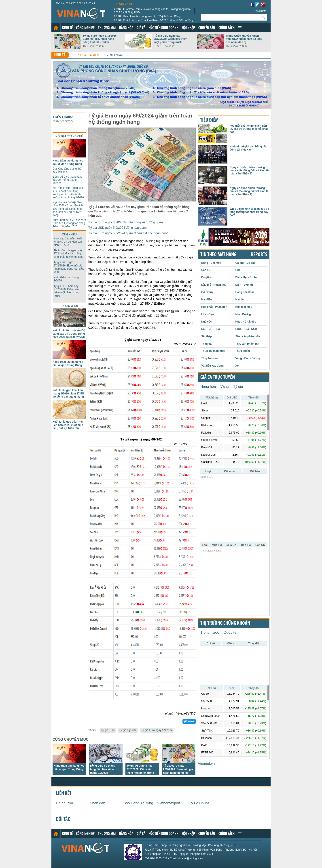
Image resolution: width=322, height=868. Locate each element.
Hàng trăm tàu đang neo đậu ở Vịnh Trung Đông (147, 16)
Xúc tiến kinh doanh (164, 28)
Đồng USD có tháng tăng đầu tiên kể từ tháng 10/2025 (68, 180)
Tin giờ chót (123, 4)
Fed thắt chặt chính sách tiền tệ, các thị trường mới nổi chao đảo (249, 129)
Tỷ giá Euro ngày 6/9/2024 (157, 730)
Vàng (224, 387)
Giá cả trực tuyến (218, 377)
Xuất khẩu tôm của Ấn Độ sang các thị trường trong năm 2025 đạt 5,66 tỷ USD (152, 11)
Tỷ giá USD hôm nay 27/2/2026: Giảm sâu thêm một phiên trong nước (171, 39)
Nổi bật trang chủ (69, 136)
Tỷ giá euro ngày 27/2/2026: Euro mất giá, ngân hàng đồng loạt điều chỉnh (100, 39)
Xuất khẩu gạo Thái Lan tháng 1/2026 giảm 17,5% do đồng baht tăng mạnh (154, 22)
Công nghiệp (85, 28)
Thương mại (107, 28)
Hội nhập (188, 28)
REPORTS (259, 255)
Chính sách (227, 28)
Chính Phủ (65, 803)
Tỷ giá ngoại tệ (128, 730)
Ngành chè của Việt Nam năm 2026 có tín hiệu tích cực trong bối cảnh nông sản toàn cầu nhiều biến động (68, 209)
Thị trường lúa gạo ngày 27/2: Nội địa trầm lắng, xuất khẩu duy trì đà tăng (69, 254)
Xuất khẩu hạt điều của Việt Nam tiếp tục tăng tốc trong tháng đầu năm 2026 (69, 223)
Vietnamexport (169, 803)
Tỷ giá (238, 387)
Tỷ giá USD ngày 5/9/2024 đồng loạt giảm (118, 228)
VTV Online (200, 803)
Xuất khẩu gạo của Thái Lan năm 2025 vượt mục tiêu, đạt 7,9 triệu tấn (68, 425)
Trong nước (210, 632)
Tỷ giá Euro (108, 730)
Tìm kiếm (261, 11)
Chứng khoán (115, 55)
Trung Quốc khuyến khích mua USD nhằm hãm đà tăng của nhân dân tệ (244, 39)
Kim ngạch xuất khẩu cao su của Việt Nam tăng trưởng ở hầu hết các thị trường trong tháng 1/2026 (68, 193)
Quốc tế (230, 632)
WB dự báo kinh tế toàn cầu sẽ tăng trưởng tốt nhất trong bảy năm (249, 212)
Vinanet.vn (206, 764)
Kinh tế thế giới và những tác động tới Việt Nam (248, 148)
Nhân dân (97, 803)
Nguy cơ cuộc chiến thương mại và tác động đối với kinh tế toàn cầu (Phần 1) (249, 191)
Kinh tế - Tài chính (89, 55)
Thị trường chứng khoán (225, 623)
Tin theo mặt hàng (218, 255)
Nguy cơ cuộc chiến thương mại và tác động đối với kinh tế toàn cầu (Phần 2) (249, 171)
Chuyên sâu (207, 28)
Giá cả (141, 28)
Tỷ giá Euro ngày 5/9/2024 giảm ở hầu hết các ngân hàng (128, 233)
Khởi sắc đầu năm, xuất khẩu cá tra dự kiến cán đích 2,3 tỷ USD (68, 242)
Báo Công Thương (138, 803)
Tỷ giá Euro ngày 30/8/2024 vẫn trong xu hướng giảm (126, 222)
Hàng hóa (126, 28)
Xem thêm (240, 27)
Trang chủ (56, 28)
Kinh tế (67, 28)
